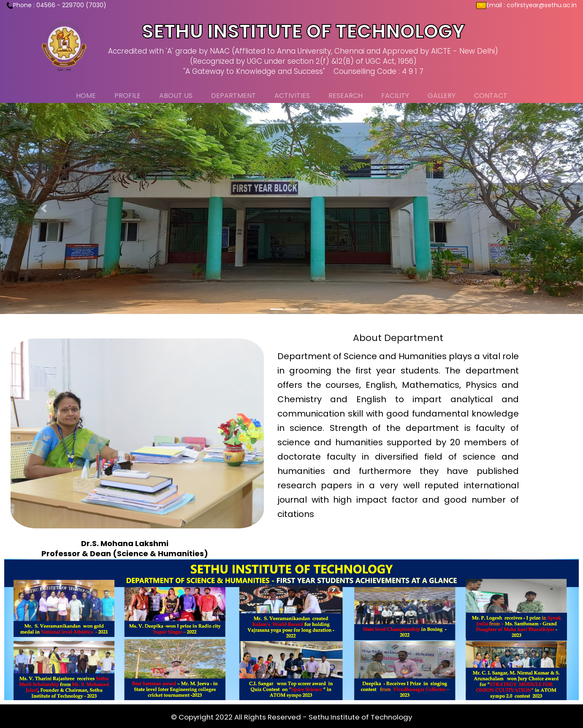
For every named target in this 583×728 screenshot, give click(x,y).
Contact (491, 96)
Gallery (442, 96)
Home (86, 96)
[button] (44, 208)
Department (233, 96)
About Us (176, 96)
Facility (395, 96)
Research (346, 96)
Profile (127, 96)
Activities (292, 96)
